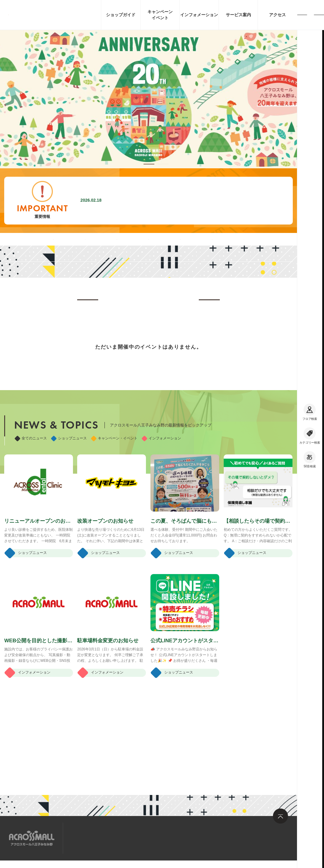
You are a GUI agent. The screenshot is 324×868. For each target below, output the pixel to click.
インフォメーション (161, 505)
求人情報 (120, 838)
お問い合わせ (153, 838)
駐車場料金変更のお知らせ (141, 200)
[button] (149, 164)
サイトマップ (86, 838)
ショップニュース (69, 505)
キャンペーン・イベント (114, 505)
